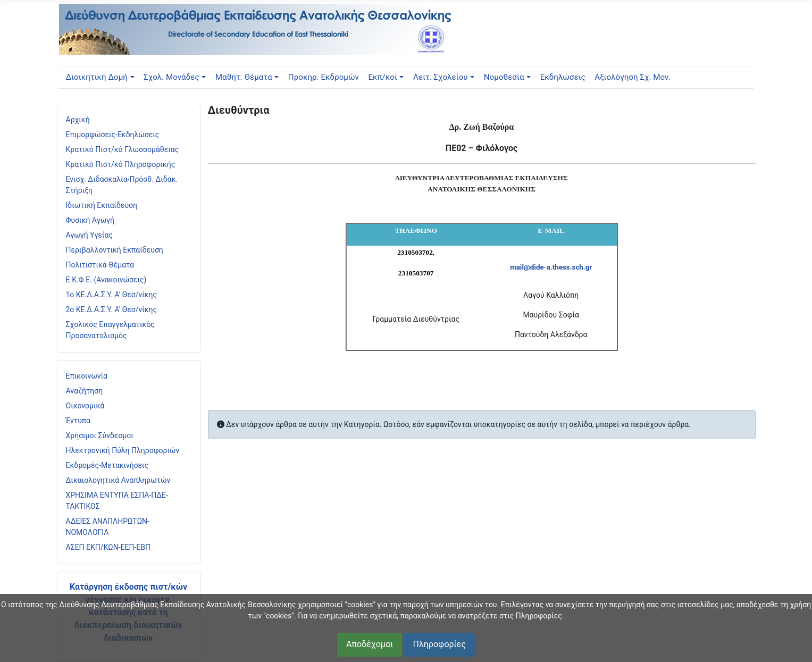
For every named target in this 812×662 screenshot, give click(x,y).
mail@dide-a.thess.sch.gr (551, 267)
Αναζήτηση (85, 391)
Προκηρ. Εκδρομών (324, 77)
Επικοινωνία (87, 376)
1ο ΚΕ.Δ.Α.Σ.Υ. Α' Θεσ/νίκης (112, 295)
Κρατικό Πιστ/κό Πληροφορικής (121, 164)
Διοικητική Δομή (96, 77)
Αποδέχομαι (370, 644)
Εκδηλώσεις (563, 77)
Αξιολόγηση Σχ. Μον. (632, 77)
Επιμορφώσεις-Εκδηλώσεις (113, 135)
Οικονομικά (85, 406)
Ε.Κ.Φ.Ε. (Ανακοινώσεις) (106, 280)
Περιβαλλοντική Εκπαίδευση (115, 250)
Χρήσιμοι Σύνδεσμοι (100, 435)
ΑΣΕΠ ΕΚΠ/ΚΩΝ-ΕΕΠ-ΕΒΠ (108, 547)
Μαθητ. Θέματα (244, 77)
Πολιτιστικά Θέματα (100, 265)
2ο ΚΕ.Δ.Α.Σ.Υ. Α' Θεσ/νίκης (112, 309)
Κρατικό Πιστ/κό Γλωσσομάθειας (123, 149)
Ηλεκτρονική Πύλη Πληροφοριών (123, 450)
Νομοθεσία (504, 77)
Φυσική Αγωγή (90, 220)
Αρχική (78, 120)
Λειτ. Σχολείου (441, 77)
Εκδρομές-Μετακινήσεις (107, 465)
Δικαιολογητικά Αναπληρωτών (118, 480)
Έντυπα (78, 421)
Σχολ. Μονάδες (171, 77)
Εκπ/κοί (382, 77)
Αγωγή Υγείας (90, 235)
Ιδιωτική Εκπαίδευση (102, 205)
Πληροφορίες (440, 644)
